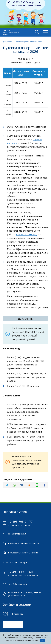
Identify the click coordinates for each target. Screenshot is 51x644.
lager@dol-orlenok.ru (17, 584)
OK (42, 641)
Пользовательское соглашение (23, 553)
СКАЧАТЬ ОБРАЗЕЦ (27, 234)
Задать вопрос (34, 6)
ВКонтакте (17, 614)
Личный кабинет (18, 6)
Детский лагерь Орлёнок (12, 42)
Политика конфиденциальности (23, 543)
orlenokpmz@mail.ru (17, 534)
